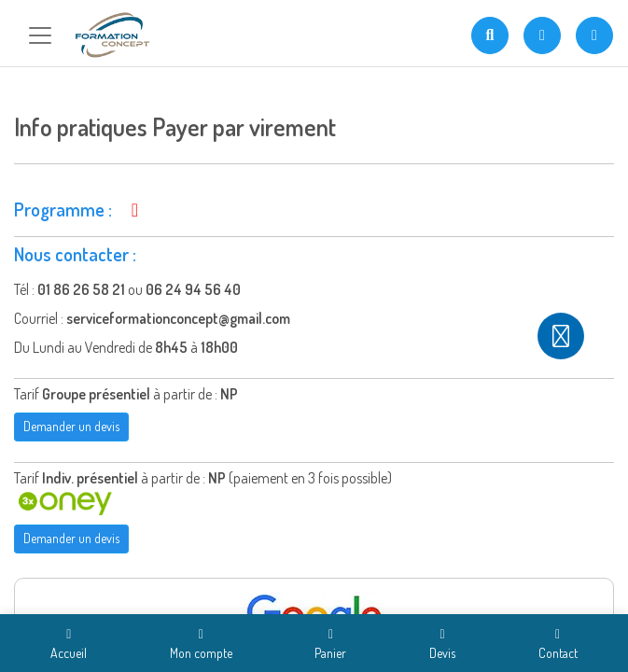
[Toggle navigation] (40, 35)
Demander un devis (71, 426)
